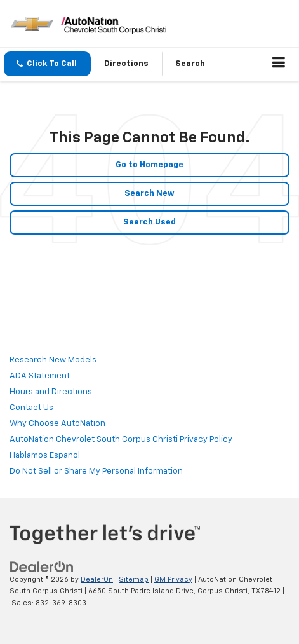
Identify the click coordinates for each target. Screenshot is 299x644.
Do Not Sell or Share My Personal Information (96, 471)
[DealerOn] (42, 567)
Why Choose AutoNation (57, 424)
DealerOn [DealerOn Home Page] (97, 579)
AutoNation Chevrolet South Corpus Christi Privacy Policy (121, 440)
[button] (47, 64)
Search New (149, 194)
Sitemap (134, 579)
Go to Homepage (149, 165)
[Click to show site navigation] (279, 64)
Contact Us (31, 408)
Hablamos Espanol (45, 456)
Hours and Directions (51, 392)
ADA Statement (40, 376)
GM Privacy (173, 579)
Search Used (149, 222)
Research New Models (53, 360)
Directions (126, 64)
